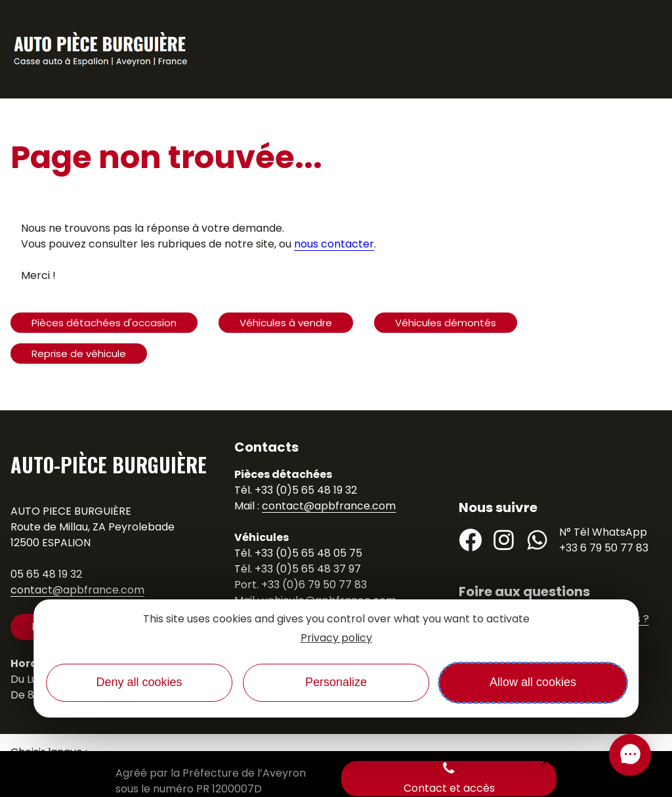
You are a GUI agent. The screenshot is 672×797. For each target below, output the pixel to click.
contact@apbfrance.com (77, 590)
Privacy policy (336, 638)
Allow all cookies (533, 682)
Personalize (336, 682)
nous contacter (334, 244)
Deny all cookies (139, 682)
